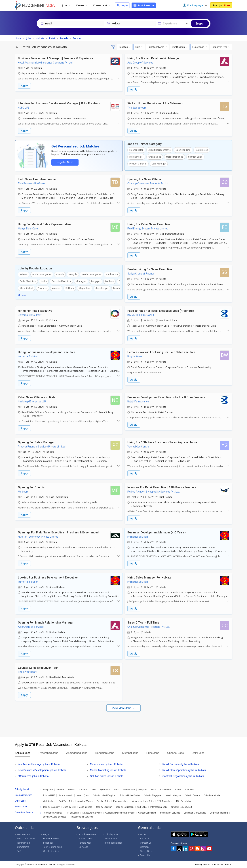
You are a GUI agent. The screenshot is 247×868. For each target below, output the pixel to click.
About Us (145, 839)
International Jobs (159, 807)
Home (143, 834)
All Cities (189, 790)
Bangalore (48, 790)
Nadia (44, 281)
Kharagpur (81, 281)
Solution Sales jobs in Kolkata (107, 776)
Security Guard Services (54, 817)
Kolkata (24, 274)
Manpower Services (92, 813)
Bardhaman (112, 274)
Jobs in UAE (49, 795)
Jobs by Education (125, 807)
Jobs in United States (130, 795)
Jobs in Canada (193, 795)
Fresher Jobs (103, 801)
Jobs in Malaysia (173, 795)
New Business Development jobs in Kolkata (42, 770)
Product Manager (138, 164)
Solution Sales (195, 157)
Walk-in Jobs (49, 801)
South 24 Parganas (91, 274)
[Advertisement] (124, 723)
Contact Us (146, 843)
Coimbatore (166, 790)
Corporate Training (219, 813)
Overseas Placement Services (120, 813)
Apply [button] (24, 86)
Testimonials (23, 843)
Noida (154, 790)
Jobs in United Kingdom (104, 795)
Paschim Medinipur (61, 281)
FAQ (19, 851)
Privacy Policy (202, 865)
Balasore (43, 288)
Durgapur (96, 281)
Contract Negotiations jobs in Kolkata (183, 776)
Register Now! (65, 162)
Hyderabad (105, 790)
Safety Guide (147, 851)
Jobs (66, 5)
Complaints (23, 847)
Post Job (221, 5)
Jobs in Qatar (83, 795)
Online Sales (155, 157)
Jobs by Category (51, 807)
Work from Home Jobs (143, 801)
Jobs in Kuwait (65, 795)
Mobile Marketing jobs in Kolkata (108, 770)
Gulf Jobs (142, 807)
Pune (117, 790)
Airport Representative (160, 150)
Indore (178, 790)
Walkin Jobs (111, 839)
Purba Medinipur (28, 281)
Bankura (109, 281)
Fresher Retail (136, 150)
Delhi (93, 790)
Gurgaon (143, 790)
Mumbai (60, 790)
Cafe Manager (159, 164)
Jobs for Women (85, 801)
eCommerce (202, 150)
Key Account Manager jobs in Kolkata (39, 764)
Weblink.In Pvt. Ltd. (47, 865)
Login (122, 5)
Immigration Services (170, 813)
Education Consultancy (195, 813)
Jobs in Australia (212, 795)
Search (200, 23)
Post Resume (144, 5)
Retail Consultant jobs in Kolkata (181, 764)
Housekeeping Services (81, 817)
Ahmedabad (129, 790)
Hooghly (73, 274)
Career (82, 5)
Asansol (56, 288)
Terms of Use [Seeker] (221, 865)
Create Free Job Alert (181, 807)
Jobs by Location (104, 807)
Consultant (102, 5)
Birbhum (70, 288)
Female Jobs (85, 843)
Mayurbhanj (85, 288)
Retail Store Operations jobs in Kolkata (184, 770)
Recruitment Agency (52, 813)
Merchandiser (136, 157)
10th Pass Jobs (183, 801)
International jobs (114, 843)
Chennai (83, 790)
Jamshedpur (102, 288)
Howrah (60, 274)
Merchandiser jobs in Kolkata (106, 764)
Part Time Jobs (66, 801)
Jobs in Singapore (153, 795)
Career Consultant (147, 813)
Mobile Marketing (175, 157)
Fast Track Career (26, 839)
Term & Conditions (53, 847)
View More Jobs (122, 708)
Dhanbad (118, 288)
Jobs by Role (85, 807)
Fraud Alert (146, 855)
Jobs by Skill (70, 807)
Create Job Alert (51, 851)
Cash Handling (183, 150)
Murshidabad (26, 288)
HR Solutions (72, 813)
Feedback (48, 843)
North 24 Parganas (42, 274)
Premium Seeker (51, 839)
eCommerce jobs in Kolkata (33, 776)
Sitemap (144, 847)
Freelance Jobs (121, 801)
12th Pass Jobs (165, 801)
